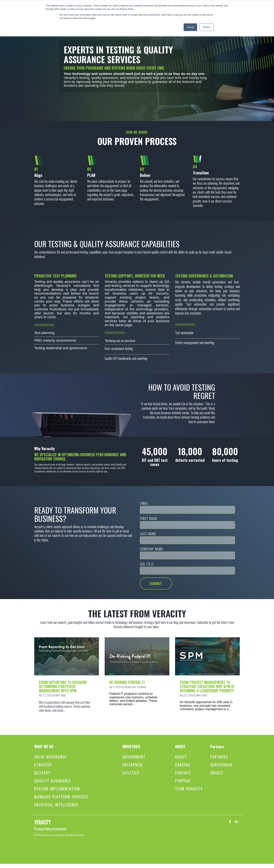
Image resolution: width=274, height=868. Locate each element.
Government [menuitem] (134, 757)
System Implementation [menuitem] (57, 789)
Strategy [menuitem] (43, 765)
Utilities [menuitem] (131, 773)
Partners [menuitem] (219, 757)
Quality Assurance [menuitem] (53, 781)
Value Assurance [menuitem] (50, 757)
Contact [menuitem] (183, 773)
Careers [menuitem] (183, 765)
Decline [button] (206, 27)
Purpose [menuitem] (183, 781)
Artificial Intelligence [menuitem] (56, 805)
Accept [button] (190, 27)
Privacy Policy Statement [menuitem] (51, 829)
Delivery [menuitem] (42, 773)
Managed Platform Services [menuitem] (61, 797)
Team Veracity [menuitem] (189, 789)
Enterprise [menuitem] (133, 765)
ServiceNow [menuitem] (221, 765)
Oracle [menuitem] (217, 773)
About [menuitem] (181, 757)
